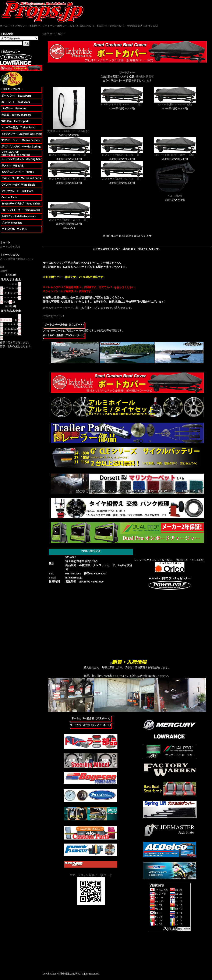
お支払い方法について (82, 26)
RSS (2, 267)
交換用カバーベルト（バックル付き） (69, 131)
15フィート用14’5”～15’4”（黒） (175, 104)
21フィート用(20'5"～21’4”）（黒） (122, 179)
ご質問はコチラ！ (54, 316)
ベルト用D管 (175, 196)
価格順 (140, 76)
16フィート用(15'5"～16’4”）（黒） (69, 155)
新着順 (150, 76)
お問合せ (35, 26)
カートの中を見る (10, 247)
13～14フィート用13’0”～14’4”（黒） (122, 104)
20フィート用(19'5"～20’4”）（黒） (69, 220)
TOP (45, 34)
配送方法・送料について (111, 26)
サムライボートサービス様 (62, 308)
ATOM (4, 271)
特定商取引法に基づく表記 (142, 26)
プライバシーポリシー (55, 26)
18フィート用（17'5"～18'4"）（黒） (175, 155)
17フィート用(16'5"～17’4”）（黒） (122, 155)
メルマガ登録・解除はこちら (17, 259)
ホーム (4, 26)
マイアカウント (19, 26)
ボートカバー (57, 34)
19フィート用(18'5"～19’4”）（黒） (69, 179)
